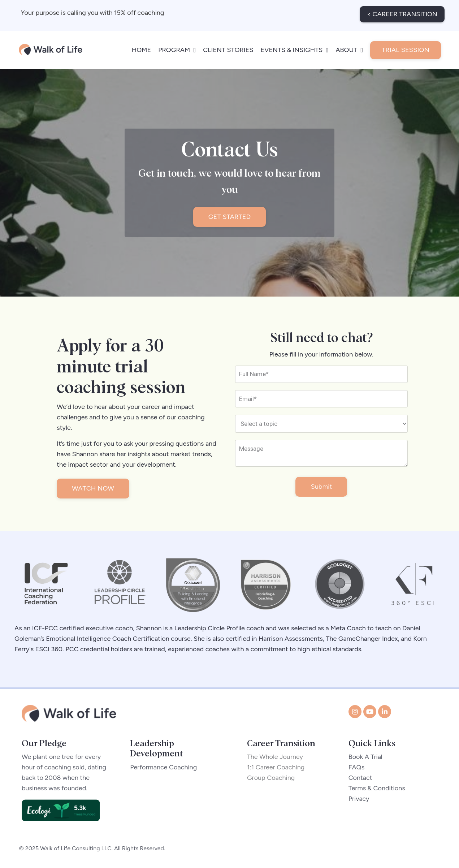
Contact (361, 779)
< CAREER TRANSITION (402, 11)
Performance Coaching (163, 769)
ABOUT (349, 47)
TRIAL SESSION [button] (406, 47)
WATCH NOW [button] (95, 488)
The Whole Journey (278, 758)
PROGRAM (177, 47)
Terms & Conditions (377, 790)
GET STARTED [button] (230, 214)
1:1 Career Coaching (278, 769)
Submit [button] (321, 488)
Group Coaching (274, 779)
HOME (141, 47)
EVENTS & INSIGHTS (294, 47)
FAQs (357, 769)
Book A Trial (366, 758)
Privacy (359, 800)
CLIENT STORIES (228, 47)
